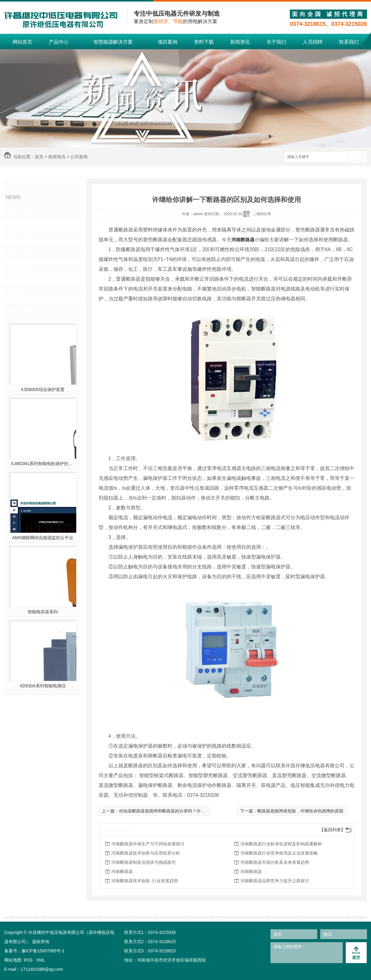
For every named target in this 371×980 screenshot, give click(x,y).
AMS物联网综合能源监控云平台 (42, 538)
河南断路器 (243, 240)
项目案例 (168, 42)
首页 (39, 157)
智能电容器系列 (43, 612)
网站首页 (22, 42)
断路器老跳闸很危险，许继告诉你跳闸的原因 (300, 811)
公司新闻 (79, 157)
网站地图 (13, 960)
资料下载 (204, 42)
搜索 (356, 157)
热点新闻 (25, 271)
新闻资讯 (240, 42)
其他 (19, 291)
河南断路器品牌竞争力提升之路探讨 (275, 881)
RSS (29, 960)
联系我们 (349, 42)
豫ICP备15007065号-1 (43, 951)
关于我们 (276, 42)
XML (41, 960)
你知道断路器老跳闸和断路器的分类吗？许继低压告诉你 (173, 811)
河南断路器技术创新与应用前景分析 (146, 853)
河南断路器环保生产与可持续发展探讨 (148, 844)
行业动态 (25, 232)
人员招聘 (313, 42)
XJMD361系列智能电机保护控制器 (43, 464)
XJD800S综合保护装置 (43, 389)
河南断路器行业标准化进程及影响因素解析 (281, 844)
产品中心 (59, 42)
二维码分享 (262, 214)
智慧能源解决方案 (113, 42)
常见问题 (25, 252)
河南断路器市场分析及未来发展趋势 (275, 862)
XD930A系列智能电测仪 (42, 686)
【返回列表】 (332, 830)
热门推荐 (25, 311)
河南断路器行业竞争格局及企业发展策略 (279, 853)
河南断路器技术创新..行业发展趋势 (145, 881)
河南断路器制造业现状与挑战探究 (144, 862)
